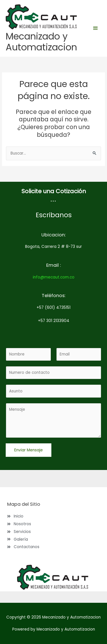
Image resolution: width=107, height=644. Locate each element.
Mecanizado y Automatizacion (41, 42)
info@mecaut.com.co (54, 277)
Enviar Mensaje (29, 450)
